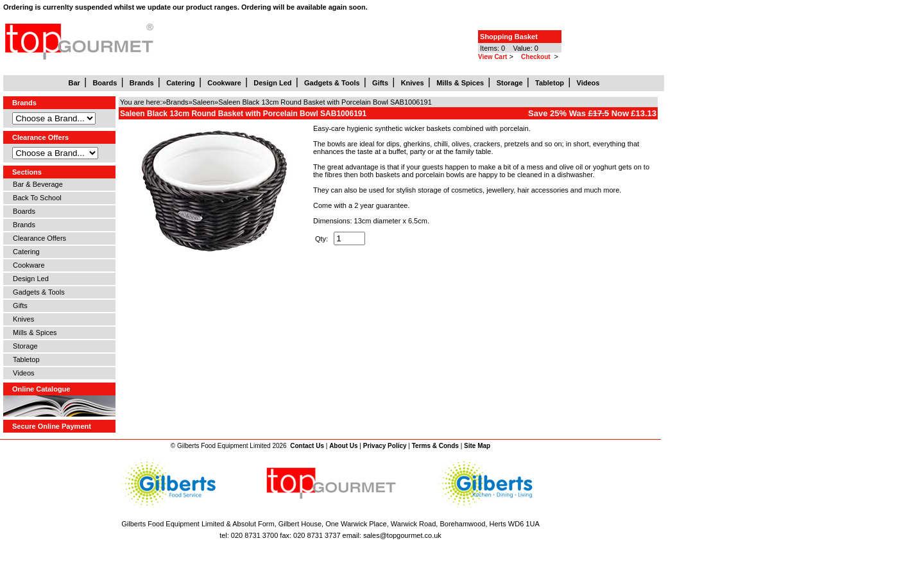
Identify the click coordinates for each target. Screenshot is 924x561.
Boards (22, 211)
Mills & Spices (33, 332)
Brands (22, 225)
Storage (23, 346)
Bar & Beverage (36, 184)
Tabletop (24, 359)
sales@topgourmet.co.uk (402, 535)
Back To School (35, 198)
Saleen (203, 102)
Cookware (27, 265)
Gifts (18, 306)
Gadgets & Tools (37, 292)
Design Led (29, 279)
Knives (21, 319)
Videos (22, 373)
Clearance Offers (38, 238)
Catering (24, 252)
